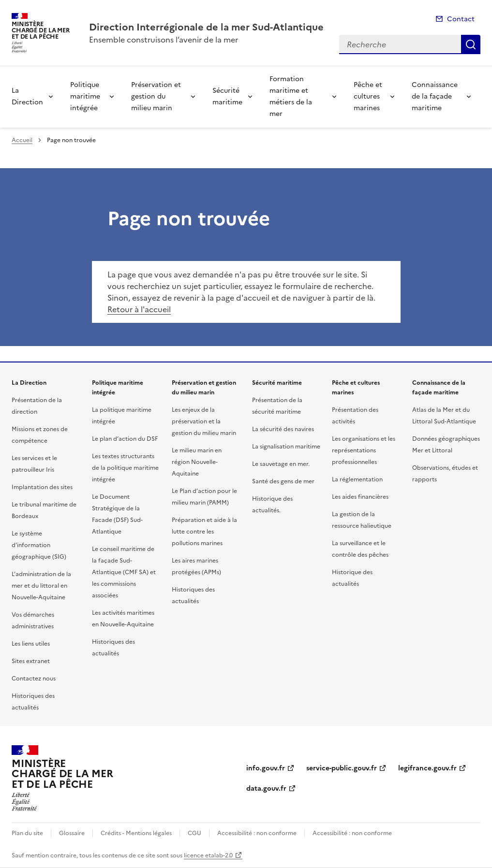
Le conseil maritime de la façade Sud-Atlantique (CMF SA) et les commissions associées (124, 572)
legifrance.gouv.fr (427, 768)
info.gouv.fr (266, 768)
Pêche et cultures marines (368, 96)
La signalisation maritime (286, 447)
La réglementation (357, 479)
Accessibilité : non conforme (257, 833)
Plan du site (27, 833)
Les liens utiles (31, 644)
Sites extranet (31, 661)
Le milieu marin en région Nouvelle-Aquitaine (197, 462)
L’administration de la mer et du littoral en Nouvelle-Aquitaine (41, 586)
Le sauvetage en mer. (281, 464)
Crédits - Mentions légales (136, 833)
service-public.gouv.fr (342, 768)
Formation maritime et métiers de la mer (291, 96)
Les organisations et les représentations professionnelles (364, 450)
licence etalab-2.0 (208, 855)
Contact (461, 19)
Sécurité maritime (227, 96)
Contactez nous (34, 679)
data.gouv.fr (266, 788)
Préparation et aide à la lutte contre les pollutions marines (204, 532)
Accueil (22, 140)
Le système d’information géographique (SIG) (39, 545)
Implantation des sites (42, 487)
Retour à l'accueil (139, 309)
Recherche (471, 44)
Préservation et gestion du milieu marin (156, 96)
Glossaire (72, 833)
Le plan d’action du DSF (125, 439)
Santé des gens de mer (283, 481)
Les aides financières (360, 497)
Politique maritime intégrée (85, 96)
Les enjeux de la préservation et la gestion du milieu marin (204, 421)
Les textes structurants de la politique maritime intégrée (125, 468)
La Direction (27, 96)
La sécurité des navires (283, 429)
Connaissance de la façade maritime (435, 96)
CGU (194, 833)
